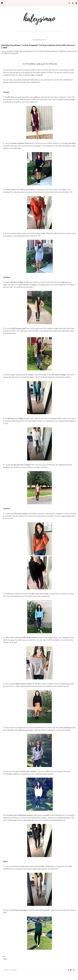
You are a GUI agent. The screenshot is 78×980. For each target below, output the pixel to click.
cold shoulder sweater (28, 771)
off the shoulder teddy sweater (26, 638)
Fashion (13, 970)
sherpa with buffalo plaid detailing (21, 815)
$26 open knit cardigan (22, 465)
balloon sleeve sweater (24, 684)
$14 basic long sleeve (20, 910)
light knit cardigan (17, 282)
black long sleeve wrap (20, 143)
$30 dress (11, 97)
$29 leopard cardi (19, 328)
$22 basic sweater (21, 514)
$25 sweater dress (28, 190)
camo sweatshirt (65, 728)
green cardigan (61, 375)
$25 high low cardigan (16, 418)
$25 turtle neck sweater (41, 594)
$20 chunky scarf (48, 866)
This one (49, 233)
